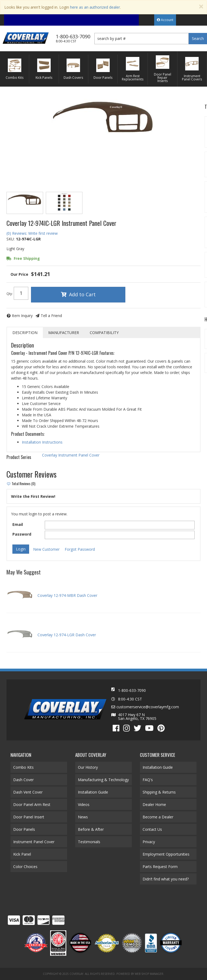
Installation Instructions (42, 442)
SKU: (11, 239)
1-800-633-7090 (132, 690)
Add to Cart (82, 294)
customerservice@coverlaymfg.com (148, 707)
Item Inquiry (22, 316)
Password (22, 534)
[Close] (201, 7)
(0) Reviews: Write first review (32, 233)
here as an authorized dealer (95, 7)
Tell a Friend (51, 316)
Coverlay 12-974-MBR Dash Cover (67, 595)
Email (18, 524)
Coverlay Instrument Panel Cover (71, 455)
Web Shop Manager (149, 974)
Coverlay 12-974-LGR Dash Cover (67, 635)
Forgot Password (80, 549)
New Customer (46, 549)
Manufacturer (64, 333)
